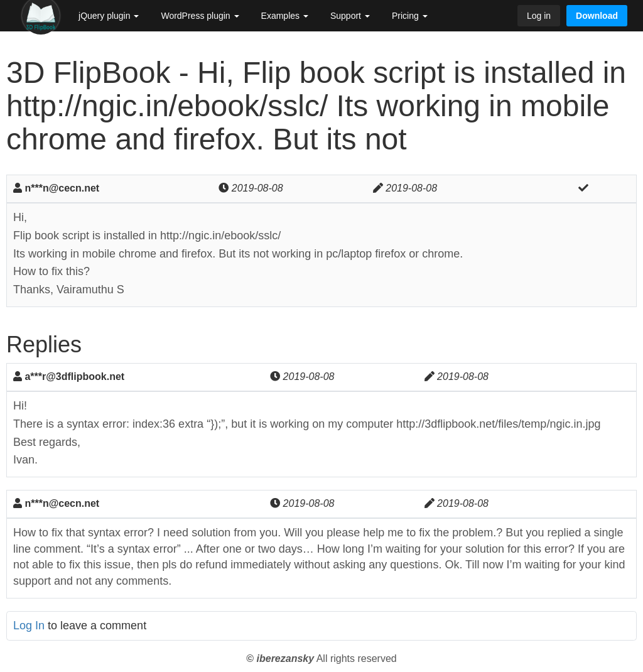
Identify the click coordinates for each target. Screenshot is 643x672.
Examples (285, 16)
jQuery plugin (109, 16)
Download (597, 16)
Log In (29, 626)
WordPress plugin (200, 16)
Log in (539, 16)
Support (350, 16)
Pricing (410, 16)
